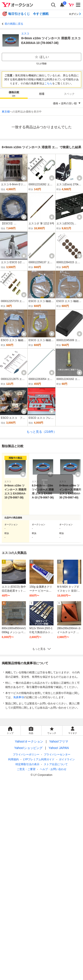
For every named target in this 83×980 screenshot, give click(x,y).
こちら (48, 83)
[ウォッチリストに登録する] (23, 474)
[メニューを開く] (78, 5)
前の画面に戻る (14, 24)
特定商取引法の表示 (27, 764)
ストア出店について (56, 764)
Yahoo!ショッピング (28, 748)
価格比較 (14, 94)
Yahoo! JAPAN (59, 748)
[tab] (14, 94)
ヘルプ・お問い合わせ (53, 769)
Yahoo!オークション (29, 741)
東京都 (6, 112)
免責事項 (19, 697)
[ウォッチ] (24, 178)
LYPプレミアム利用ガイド (39, 759)
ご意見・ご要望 (26, 769)
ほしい (42, 57)
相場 (42, 94)
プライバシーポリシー (26, 755)
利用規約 (14, 759)
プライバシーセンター (57, 755)
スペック (69, 94)
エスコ (25, 34)
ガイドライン (67, 759)
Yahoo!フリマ (59, 741)
